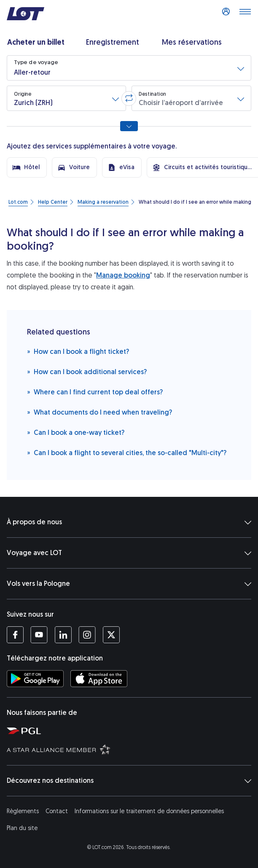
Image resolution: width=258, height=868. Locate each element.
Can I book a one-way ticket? (76, 432)
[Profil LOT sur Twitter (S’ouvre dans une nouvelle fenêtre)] (111, 635)
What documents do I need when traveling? (99, 412)
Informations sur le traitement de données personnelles (149, 811)
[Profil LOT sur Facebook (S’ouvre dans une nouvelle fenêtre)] (15, 635)
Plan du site (22, 828)
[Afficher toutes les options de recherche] (129, 126)
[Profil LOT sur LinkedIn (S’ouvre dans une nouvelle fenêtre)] (63, 635)
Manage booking (123, 275)
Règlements (23, 811)
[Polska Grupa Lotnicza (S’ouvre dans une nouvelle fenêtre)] (131, 731)
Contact (57, 811)
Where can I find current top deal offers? (95, 392)
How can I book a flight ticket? (78, 351)
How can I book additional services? (87, 371)
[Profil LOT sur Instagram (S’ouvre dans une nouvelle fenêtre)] (87, 635)
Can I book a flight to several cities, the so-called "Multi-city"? (127, 452)
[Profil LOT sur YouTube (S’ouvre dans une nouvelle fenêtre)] (39, 635)
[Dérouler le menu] (245, 14)
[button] (129, 68)
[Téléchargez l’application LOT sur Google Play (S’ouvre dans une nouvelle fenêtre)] (35, 679)
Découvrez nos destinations (129, 781)
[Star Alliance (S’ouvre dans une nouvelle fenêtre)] (131, 749)
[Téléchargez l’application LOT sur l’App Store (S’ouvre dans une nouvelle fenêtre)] (99, 679)
